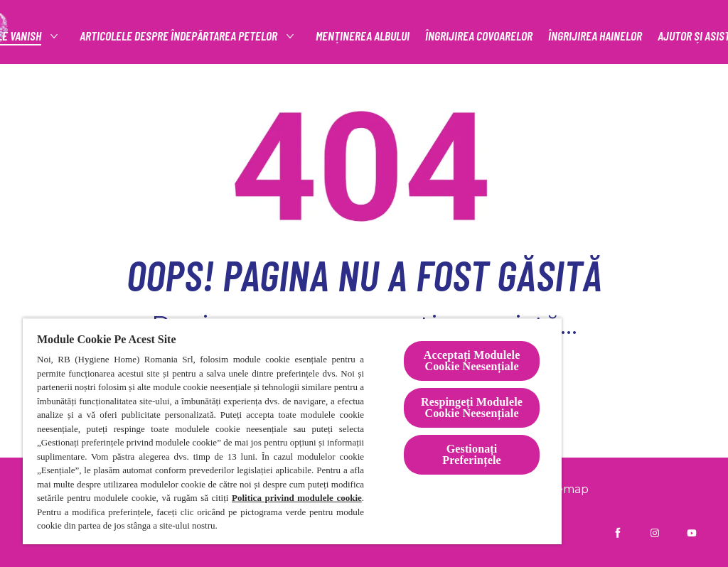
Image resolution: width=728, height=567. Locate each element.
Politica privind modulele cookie (297, 498)
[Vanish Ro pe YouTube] (692, 533)
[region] (292, 431)
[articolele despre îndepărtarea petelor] (179, 36)
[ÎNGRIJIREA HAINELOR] (595, 36)
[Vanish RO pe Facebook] (618, 533)
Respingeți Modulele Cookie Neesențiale (472, 407)
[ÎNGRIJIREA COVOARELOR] (479, 36)
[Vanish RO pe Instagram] (655, 533)
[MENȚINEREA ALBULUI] (363, 36)
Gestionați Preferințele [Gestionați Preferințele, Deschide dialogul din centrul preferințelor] (471, 454)
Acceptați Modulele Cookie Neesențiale (472, 361)
